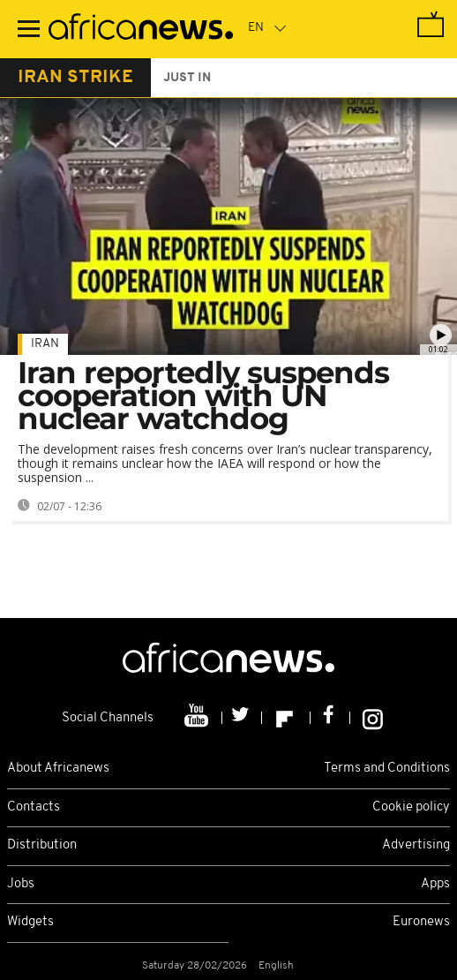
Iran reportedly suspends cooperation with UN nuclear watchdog (203, 396)
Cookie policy (411, 807)
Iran (45, 344)
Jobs (21, 884)
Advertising (416, 845)
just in (187, 78)
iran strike (75, 78)
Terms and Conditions (387, 769)
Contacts (34, 807)
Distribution (42, 845)
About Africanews (58, 769)
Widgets (30, 922)
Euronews (421, 922)
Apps (435, 884)
